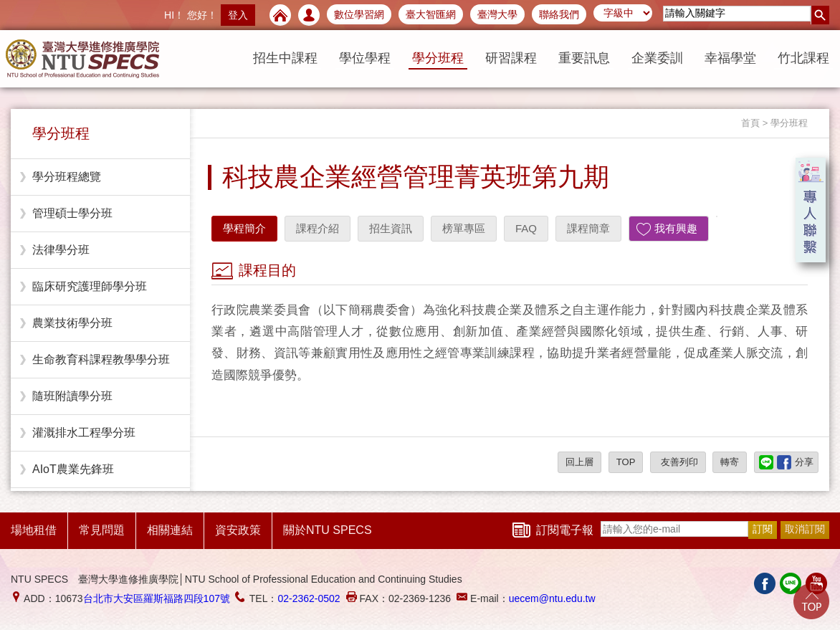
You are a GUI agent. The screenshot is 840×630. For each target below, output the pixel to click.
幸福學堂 (730, 58)
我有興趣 (676, 228)
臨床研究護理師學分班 (90, 286)
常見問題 (102, 530)
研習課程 (511, 58)
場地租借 (34, 530)
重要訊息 (584, 58)
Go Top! (811, 601)
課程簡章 (588, 228)
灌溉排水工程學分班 (84, 433)
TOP (626, 462)
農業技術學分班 (72, 323)
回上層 (579, 462)
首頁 (750, 123)
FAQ (526, 228)
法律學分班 (61, 250)
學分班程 (438, 58)
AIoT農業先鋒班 (73, 469)
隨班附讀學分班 (72, 396)
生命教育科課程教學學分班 (101, 359)
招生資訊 (391, 228)
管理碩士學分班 (72, 213)
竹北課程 (803, 58)
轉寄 (730, 462)
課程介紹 (318, 228)
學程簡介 (244, 228)
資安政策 (238, 530)
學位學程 (365, 58)
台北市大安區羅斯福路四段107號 (157, 598)
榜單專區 (464, 228)
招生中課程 (285, 58)
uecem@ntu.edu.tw (552, 598)
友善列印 (678, 462)
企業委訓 (657, 58)
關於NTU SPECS (328, 530)
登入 (238, 15)
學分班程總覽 (67, 177)
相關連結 (170, 530)
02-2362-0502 (309, 598)
